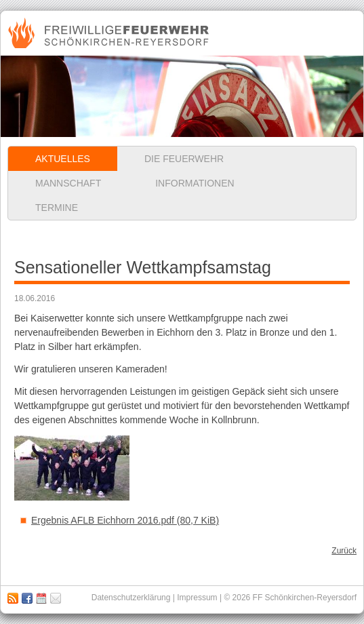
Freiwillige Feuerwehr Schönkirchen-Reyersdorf (110, 33)
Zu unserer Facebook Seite (27, 598)
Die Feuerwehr (184, 159)
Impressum (56, 598)
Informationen (195, 183)
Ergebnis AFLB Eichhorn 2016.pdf (125, 520)
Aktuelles (63, 159)
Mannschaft (68, 183)
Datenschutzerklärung (131, 598)
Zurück (344, 551)
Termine (57, 208)
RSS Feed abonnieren (13, 598)
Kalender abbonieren (41, 598)
